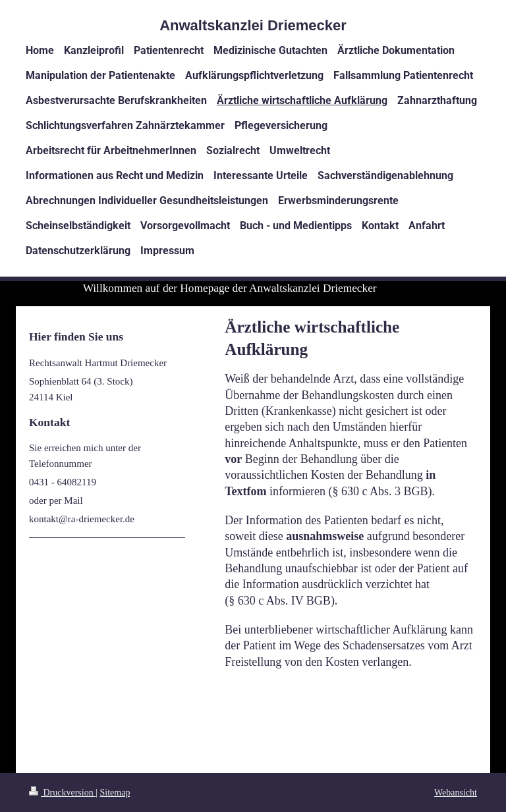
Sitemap (115, 793)
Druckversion (62, 793)
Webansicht (456, 793)
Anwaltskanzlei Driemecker (253, 25)
